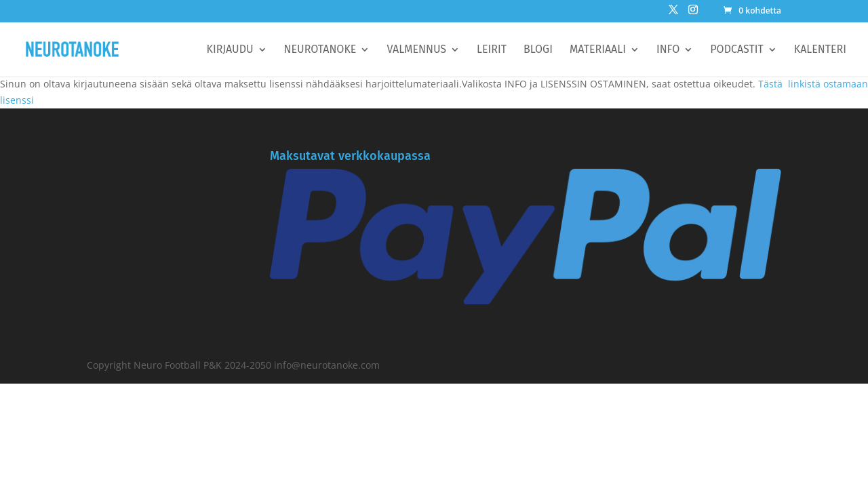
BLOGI (538, 50)
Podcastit (736, 50)
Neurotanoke (320, 50)
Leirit (492, 50)
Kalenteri (820, 50)
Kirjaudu (230, 50)
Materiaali (598, 50)
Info (668, 50)
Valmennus (416, 50)
